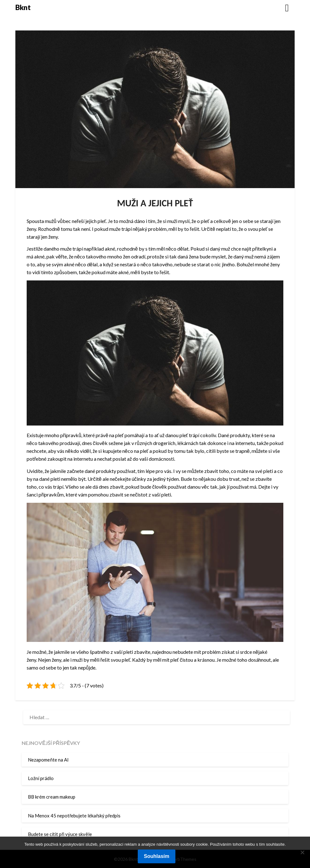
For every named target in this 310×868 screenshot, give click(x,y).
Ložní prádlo (41, 778)
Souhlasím (157, 856)
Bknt (23, 7)
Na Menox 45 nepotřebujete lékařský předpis (74, 816)
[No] (302, 852)
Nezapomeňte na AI (48, 760)
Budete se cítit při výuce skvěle (60, 834)
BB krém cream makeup (52, 797)
